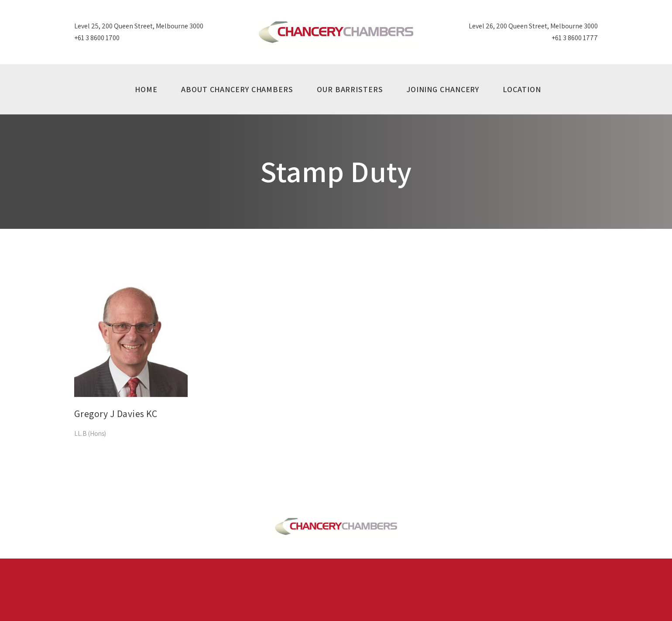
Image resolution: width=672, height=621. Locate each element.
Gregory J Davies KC (116, 414)
